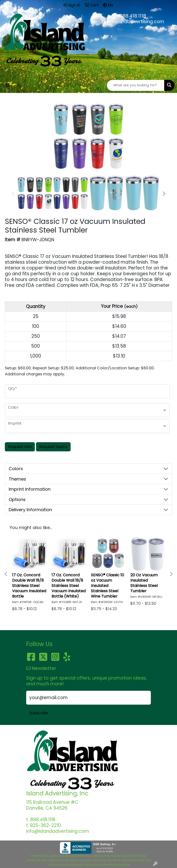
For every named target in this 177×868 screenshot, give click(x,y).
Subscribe (39, 713)
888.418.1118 (133, 16)
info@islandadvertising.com (133, 22)
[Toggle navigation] (7, 85)
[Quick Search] (136, 85)
